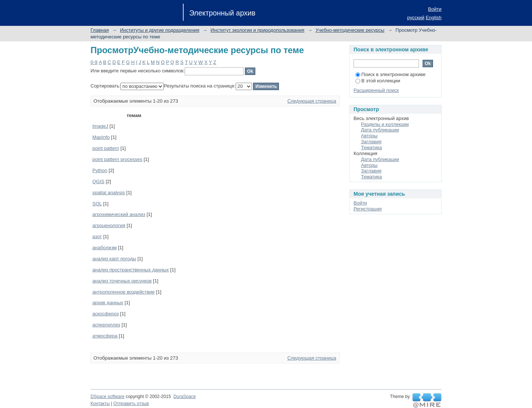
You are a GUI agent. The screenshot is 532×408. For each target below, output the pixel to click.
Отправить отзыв (131, 404)
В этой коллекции (378, 81)
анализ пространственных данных (131, 270)
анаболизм (105, 248)
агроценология (109, 225)
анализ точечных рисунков (122, 281)
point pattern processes (117, 159)
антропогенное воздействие (124, 292)
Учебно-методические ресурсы (350, 30)
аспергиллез (106, 325)
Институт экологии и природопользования (258, 30)
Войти (435, 9)
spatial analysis (109, 193)
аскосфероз (106, 314)
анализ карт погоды (114, 259)
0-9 (94, 62)
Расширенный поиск (376, 90)
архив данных (108, 303)
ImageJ (100, 126)
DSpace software (108, 397)
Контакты (100, 404)
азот (97, 236)
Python (100, 170)
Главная (100, 30)
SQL (97, 204)
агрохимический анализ (119, 214)
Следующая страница (312, 101)
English (434, 18)
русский (416, 18)
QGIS (98, 181)
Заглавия (371, 142)
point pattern (106, 148)
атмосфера (105, 336)
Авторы (369, 136)
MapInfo (101, 137)
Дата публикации (380, 130)
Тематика (371, 148)
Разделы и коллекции (385, 124)
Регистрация (368, 209)
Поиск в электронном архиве (391, 74)
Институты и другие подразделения (160, 30)
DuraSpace (184, 397)
